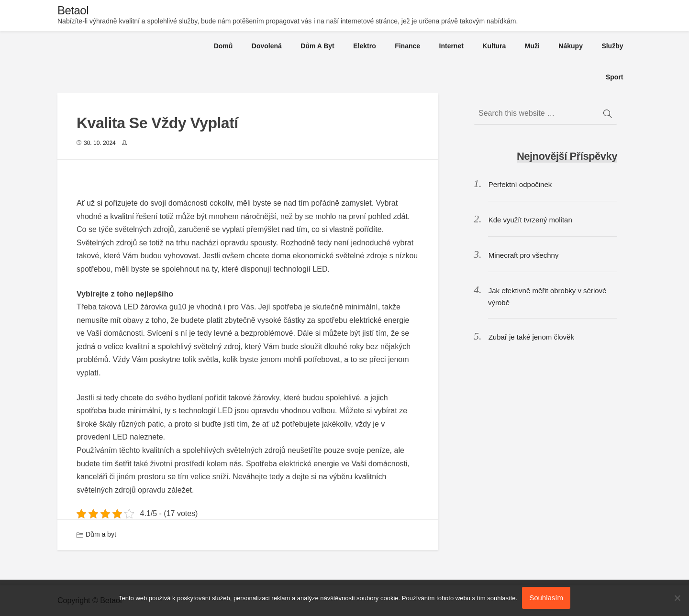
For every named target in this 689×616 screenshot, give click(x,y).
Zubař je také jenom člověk (531, 337)
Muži (532, 46)
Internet (451, 46)
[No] (677, 598)
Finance (407, 46)
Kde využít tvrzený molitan (530, 220)
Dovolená (267, 46)
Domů (223, 46)
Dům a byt (317, 46)
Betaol (73, 10)
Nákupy (571, 46)
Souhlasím (546, 598)
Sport (615, 77)
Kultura (494, 46)
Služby (612, 46)
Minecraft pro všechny (524, 255)
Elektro (364, 46)
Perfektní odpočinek (520, 184)
